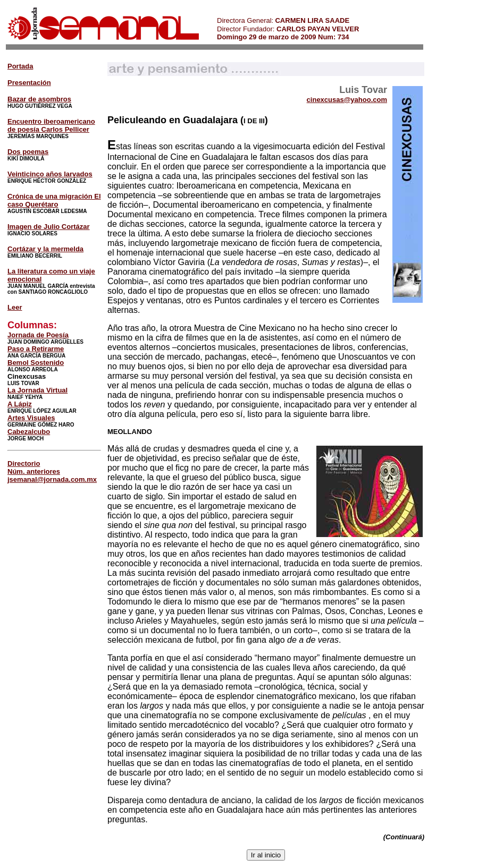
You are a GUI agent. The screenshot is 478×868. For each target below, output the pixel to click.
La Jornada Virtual (37, 390)
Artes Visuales (31, 418)
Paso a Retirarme (36, 349)
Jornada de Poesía (38, 335)
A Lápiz (20, 404)
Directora (231, 20)
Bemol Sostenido (36, 363)
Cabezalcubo (29, 432)
